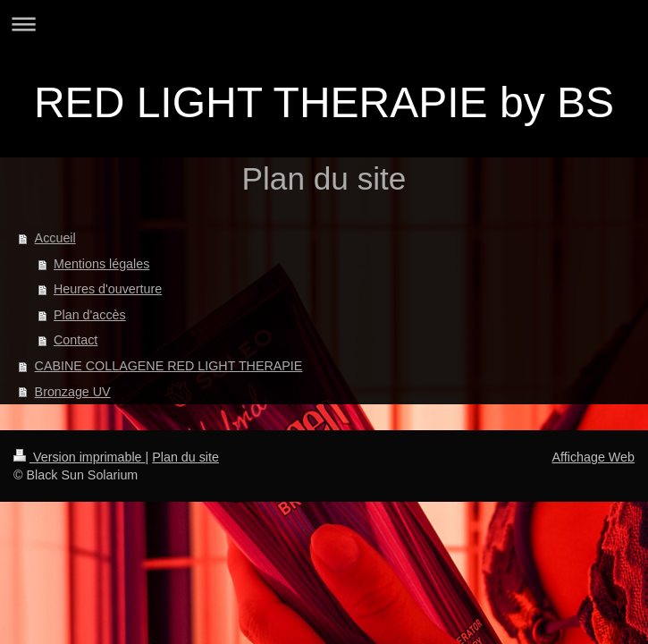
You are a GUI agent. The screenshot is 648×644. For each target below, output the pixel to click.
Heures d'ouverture (108, 289)
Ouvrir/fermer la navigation (324, 24)
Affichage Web (593, 457)
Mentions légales (101, 264)
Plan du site (185, 457)
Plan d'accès (90, 315)
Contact (76, 340)
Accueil (55, 238)
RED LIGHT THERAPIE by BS (324, 102)
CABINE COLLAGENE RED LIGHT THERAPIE (169, 366)
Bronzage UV (73, 392)
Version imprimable (80, 457)
